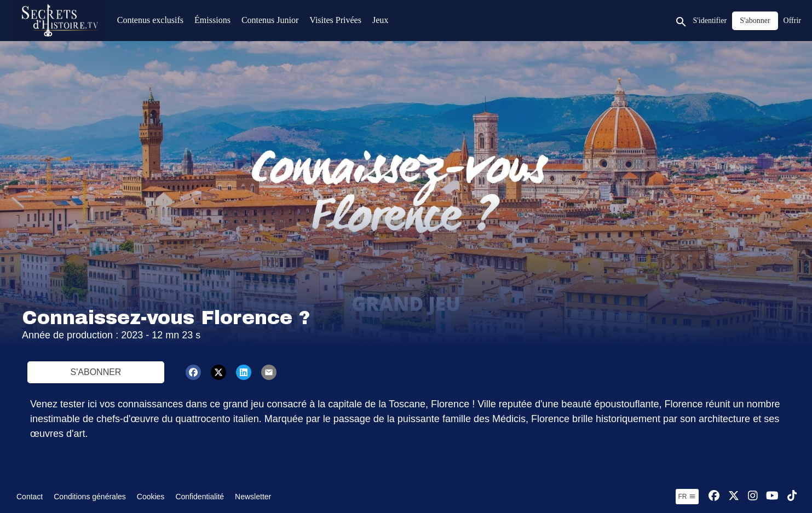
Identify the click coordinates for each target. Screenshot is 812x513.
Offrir (792, 21)
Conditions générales (90, 497)
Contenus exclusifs (150, 20)
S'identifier (710, 21)
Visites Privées (335, 20)
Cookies (151, 497)
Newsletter (253, 497)
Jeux (380, 20)
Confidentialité (200, 497)
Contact (30, 497)
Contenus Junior (270, 20)
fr (687, 497)
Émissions (212, 20)
